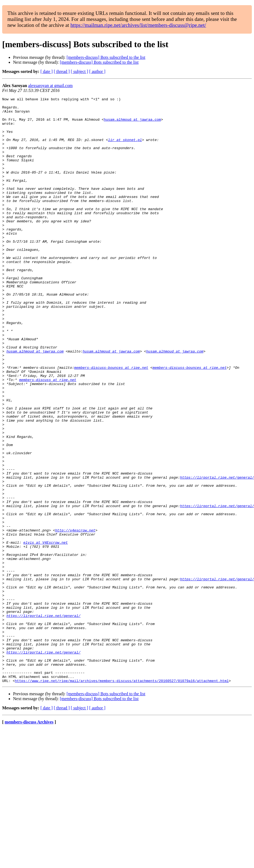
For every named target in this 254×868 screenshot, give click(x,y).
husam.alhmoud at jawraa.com (132, 124)
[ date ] (47, 71)
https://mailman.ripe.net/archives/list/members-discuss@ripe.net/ (138, 25)
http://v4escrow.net (75, 617)
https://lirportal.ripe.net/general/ (44, 720)
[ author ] (97, 71)
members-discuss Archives (29, 839)
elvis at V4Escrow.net (46, 632)
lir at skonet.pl (125, 149)
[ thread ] (62, 71)
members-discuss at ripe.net (48, 437)
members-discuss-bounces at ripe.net (111, 422)
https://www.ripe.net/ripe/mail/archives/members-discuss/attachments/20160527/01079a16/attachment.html (122, 798)
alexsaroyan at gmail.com (50, 86)
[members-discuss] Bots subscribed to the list (106, 57)
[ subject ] (80, 71)
